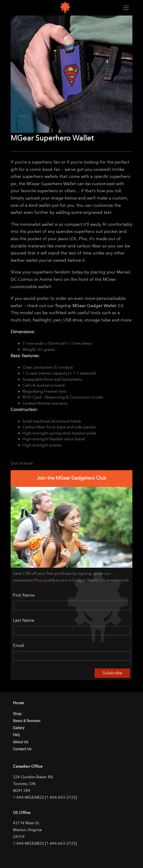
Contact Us (22, 749)
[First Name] (72, 606)
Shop (17, 714)
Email (19, 645)
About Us (21, 742)
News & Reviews (27, 721)
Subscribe (112, 673)
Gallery (19, 728)
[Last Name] (72, 631)
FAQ (16, 735)
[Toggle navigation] (126, 8)
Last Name (24, 620)
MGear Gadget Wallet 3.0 (98, 306)
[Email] (72, 656)
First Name (24, 595)
